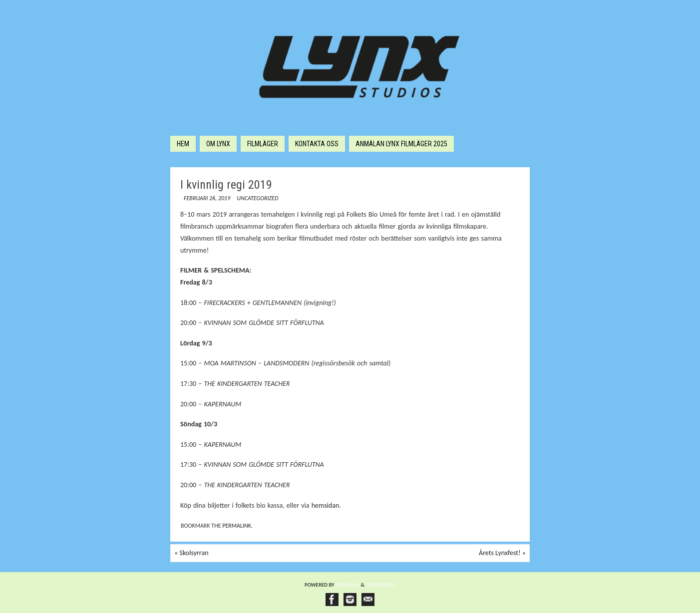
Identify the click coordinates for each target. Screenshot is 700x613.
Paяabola (348, 585)
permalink (237, 526)
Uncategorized (257, 198)
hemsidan (326, 505)
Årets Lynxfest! (502, 553)
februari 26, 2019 (207, 198)
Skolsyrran (191, 553)
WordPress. (381, 585)
